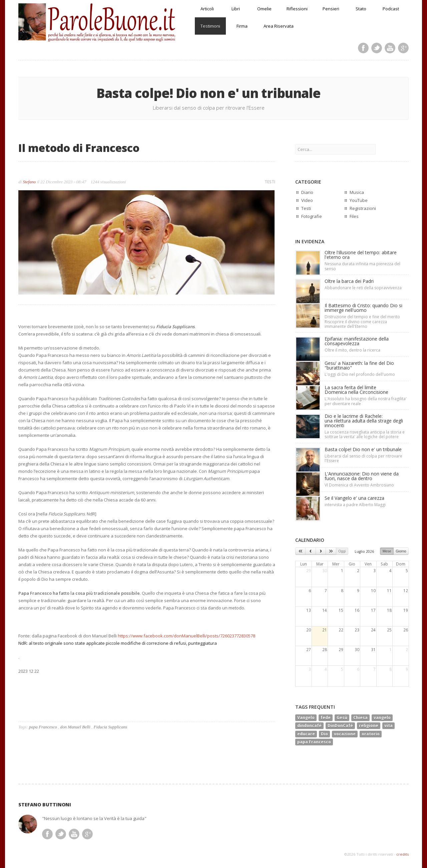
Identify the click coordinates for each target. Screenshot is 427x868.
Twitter (377, 48)
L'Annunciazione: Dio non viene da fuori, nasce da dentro (362, 476)
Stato (361, 9)
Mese (387, 551)
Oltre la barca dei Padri (349, 281)
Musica (357, 192)
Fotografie (312, 216)
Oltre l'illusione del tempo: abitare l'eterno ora (361, 255)
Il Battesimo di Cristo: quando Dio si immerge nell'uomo (363, 308)
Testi (306, 208)
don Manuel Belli (75, 727)
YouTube (359, 200)
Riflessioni (297, 9)
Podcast (391, 9)
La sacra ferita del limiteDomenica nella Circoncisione (356, 390)
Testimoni (210, 26)
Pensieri (331, 9)
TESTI (270, 182)
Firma (242, 26)
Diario (307, 192)
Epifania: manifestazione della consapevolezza (357, 341)
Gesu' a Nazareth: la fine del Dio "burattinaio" (359, 365)
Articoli (207, 9)
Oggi (342, 551)
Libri (236, 9)
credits (402, 854)
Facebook (363, 48)
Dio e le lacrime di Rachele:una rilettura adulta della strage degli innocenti (364, 421)
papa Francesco (43, 727)
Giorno (401, 551)
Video (307, 200)
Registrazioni (363, 208)
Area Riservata (279, 26)
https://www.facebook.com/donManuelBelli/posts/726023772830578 (186, 636)
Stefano (29, 182)
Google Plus (403, 48)
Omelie (264, 9)
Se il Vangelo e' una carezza (354, 498)
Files (354, 216)
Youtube (390, 48)
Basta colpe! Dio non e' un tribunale (363, 449)
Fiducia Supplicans (111, 727)
